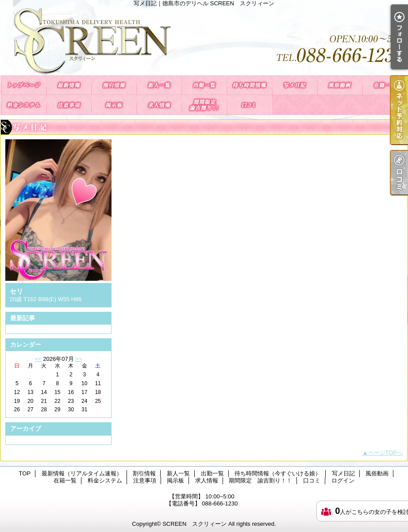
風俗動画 (339, 85)
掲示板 (114, 105)
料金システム (23, 105)
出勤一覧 (204, 85)
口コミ (249, 105)
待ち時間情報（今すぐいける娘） (249, 85)
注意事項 (69, 105)
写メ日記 (294, 85)
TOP (23, 85)
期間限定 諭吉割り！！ (204, 105)
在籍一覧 (385, 85)
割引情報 (114, 85)
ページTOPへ (386, 453)
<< (38, 359)
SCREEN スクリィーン (194, 524)
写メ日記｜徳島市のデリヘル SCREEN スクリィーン (204, 41)
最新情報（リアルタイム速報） (69, 85)
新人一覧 (159, 85)
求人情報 (159, 105)
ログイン (343, 480)
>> (79, 359)
